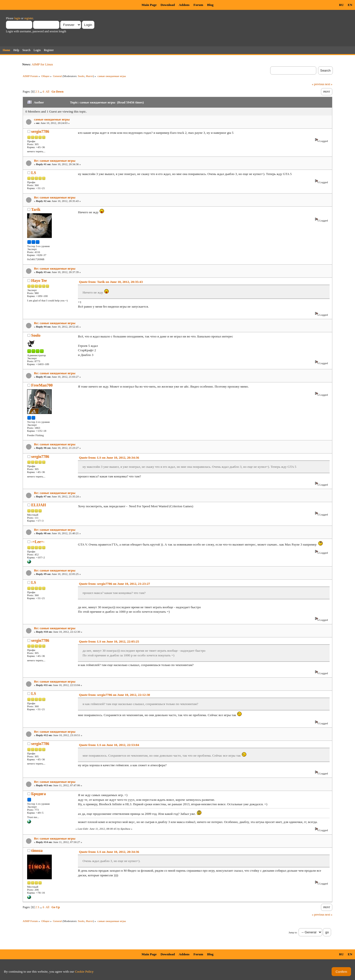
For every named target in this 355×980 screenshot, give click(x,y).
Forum (198, 5)
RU (341, 5)
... (41, 92)
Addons (184, 5)
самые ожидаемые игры (52, 119)
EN (350, 5)
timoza (37, 851)
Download (168, 5)
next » (329, 84)
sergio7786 (40, 131)
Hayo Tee (39, 281)
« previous (318, 84)
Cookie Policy (84, 971)
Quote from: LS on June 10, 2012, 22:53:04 (109, 745)
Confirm (341, 972)
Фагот (89, 76)
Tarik (36, 209)
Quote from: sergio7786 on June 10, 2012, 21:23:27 (114, 584)
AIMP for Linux (42, 64)
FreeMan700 (42, 385)
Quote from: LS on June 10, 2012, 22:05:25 (109, 641)
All (47, 92)
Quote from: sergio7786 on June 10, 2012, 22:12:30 (114, 695)
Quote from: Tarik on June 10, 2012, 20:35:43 (111, 282)
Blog (210, 5)
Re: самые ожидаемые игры (55, 161)
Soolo (81, 76)
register (28, 18)
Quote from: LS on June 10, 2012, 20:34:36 (109, 458)
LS (34, 173)
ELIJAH (39, 505)
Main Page (149, 5)
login (17, 18)
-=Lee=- (38, 542)
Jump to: (293, 932)
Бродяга (39, 794)
